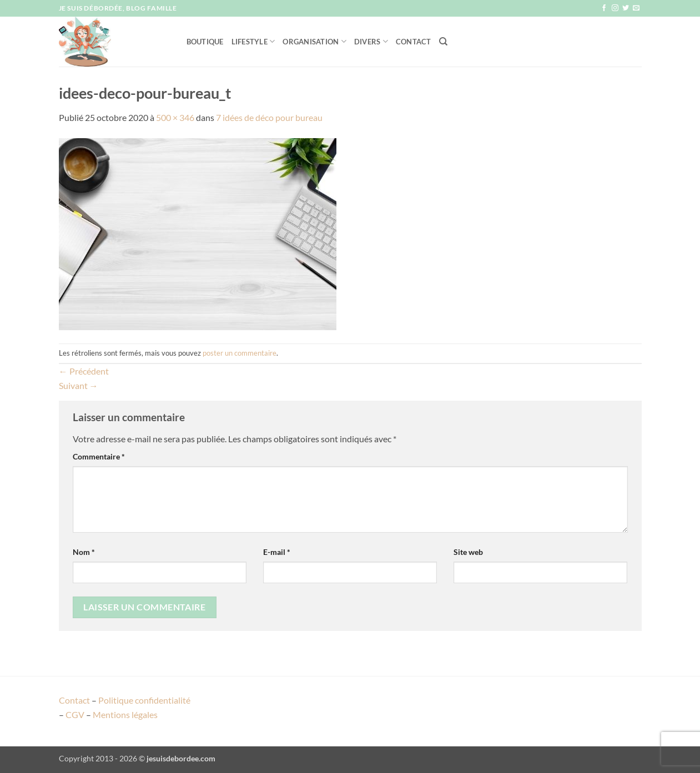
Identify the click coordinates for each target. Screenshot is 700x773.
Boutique (205, 42)
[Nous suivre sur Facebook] (604, 8)
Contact (414, 42)
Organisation (314, 41)
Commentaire (99, 456)
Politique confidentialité (144, 700)
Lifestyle (253, 41)
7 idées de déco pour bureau (269, 117)
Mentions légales (125, 714)
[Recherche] (443, 42)
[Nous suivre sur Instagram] (615, 8)
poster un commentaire (240, 353)
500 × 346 (175, 117)
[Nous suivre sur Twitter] (626, 8)
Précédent (84, 371)
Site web (468, 552)
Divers (371, 41)
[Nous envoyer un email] (636, 8)
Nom (84, 552)
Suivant (79, 385)
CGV (75, 714)
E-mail (277, 552)
